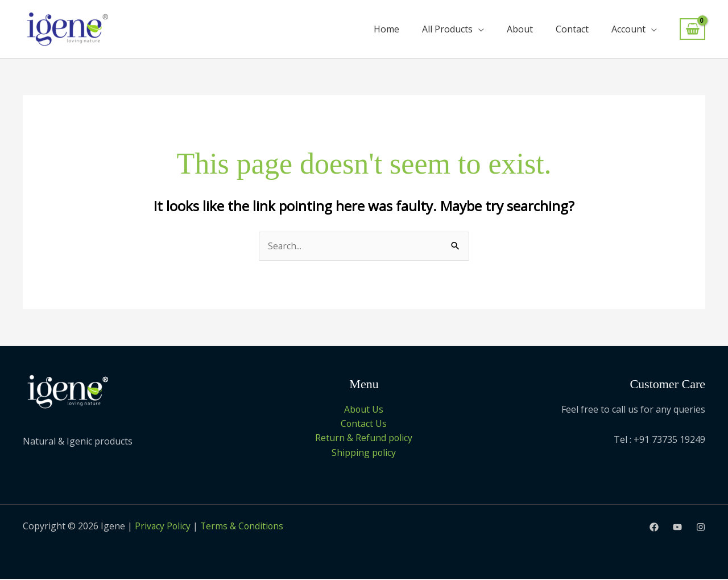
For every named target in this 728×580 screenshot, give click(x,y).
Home (386, 29)
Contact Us (364, 424)
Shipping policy (364, 453)
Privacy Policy (163, 527)
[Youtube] (677, 528)
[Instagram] (701, 528)
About (520, 29)
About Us (364, 409)
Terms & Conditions (245, 527)
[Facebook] (654, 528)
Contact (572, 29)
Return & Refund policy (364, 438)
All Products (447, 29)
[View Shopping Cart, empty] (692, 29)
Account (628, 29)
